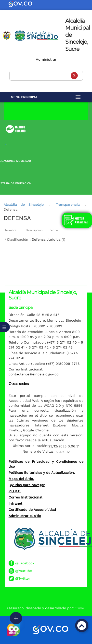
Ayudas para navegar (27, 485)
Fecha (54, 230)
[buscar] (46, 75)
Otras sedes (19, 384)
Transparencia (68, 204)
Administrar (46, 59)
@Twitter (23, 578)
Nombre (11, 230)
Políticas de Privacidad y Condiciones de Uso (46, 464)
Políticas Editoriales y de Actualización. (42, 473)
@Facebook (25, 563)
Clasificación (16, 239)
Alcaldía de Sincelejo (24, 204)
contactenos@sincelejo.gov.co (33, 374)
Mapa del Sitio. (21, 479)
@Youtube (24, 571)
